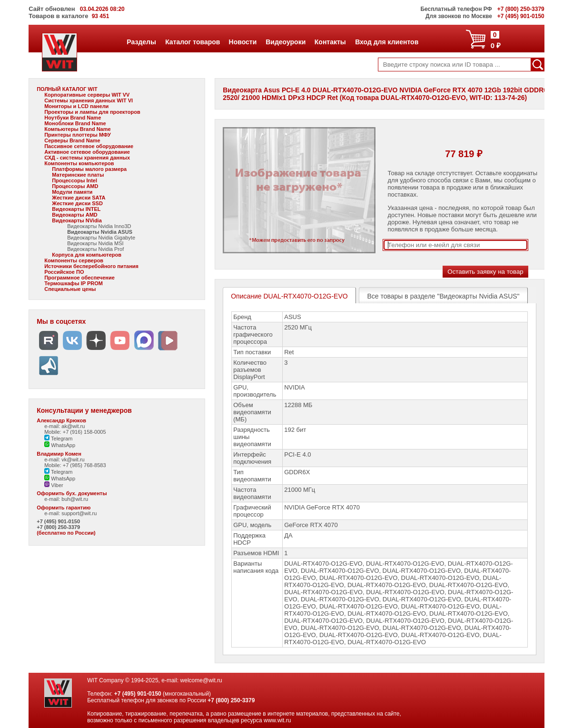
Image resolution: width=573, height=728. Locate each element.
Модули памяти (72, 192)
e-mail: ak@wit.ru (64, 426)
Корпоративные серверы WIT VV (87, 95)
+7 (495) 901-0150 (58, 521)
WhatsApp (60, 445)
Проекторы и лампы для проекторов (92, 112)
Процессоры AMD (75, 186)
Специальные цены (70, 289)
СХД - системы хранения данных (87, 158)
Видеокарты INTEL (76, 209)
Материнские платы (78, 175)
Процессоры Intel (74, 180)
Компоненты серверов (74, 260)
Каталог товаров (192, 42)
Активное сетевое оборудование (87, 152)
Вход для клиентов (386, 42)
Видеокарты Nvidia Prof (95, 249)
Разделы (141, 42)
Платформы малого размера (89, 169)
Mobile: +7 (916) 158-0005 (75, 432)
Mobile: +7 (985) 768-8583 (75, 465)
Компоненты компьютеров (79, 163)
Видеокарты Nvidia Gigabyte (101, 238)
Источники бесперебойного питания (91, 266)
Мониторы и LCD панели (76, 106)
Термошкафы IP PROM (74, 283)
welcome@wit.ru (201, 680)
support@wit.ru (79, 513)
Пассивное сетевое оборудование (89, 146)
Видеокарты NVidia (77, 220)
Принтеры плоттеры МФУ (78, 135)
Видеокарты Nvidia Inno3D (99, 226)
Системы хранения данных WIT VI (89, 100)
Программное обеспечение (79, 278)
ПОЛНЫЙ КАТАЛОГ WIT (67, 89)
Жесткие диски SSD (77, 203)
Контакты (330, 42)
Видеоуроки (285, 42)
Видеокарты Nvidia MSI (95, 243)
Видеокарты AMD (75, 215)
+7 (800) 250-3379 (58, 527)
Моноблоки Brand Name (75, 123)
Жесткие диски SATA (79, 198)
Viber (54, 485)
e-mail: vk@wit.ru (64, 459)
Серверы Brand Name (72, 140)
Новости (243, 42)
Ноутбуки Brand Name (73, 118)
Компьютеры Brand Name (77, 129)
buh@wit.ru (75, 499)
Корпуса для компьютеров (87, 255)
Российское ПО (64, 272)
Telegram (58, 439)
